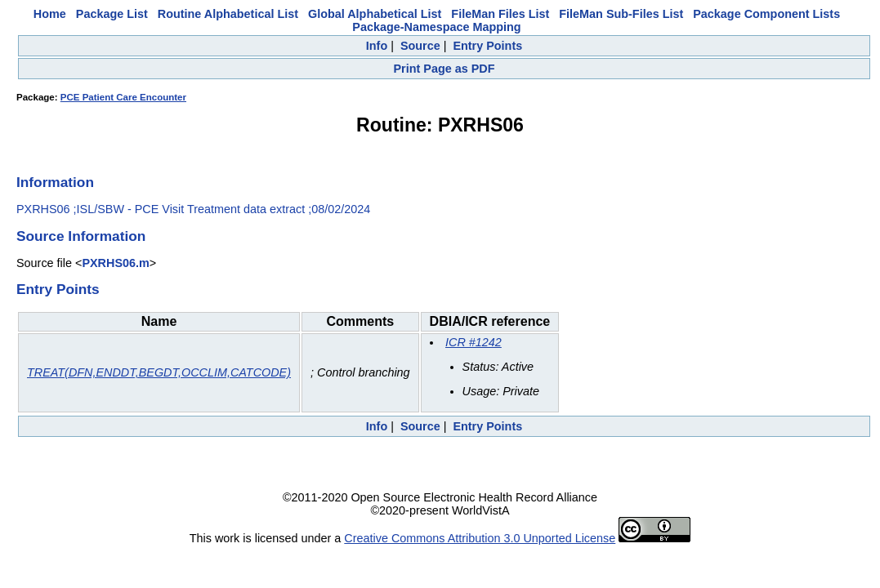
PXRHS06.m (115, 263)
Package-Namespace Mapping (436, 27)
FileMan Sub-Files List (621, 14)
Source (420, 46)
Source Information (81, 236)
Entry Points (487, 46)
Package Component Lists (766, 14)
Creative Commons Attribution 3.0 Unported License (480, 538)
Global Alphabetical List (375, 14)
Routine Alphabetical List (228, 14)
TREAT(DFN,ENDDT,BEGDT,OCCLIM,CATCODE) (159, 372)
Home (50, 14)
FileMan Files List (500, 14)
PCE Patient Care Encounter (123, 97)
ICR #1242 (474, 342)
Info (377, 46)
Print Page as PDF (444, 69)
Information (55, 182)
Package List (112, 14)
